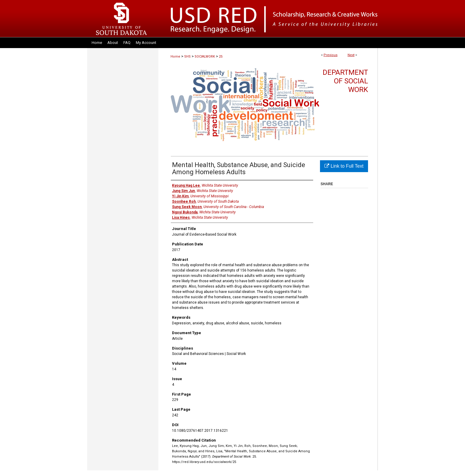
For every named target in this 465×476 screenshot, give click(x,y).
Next (351, 55)
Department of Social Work (345, 81)
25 (221, 57)
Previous (331, 55)
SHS (187, 57)
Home (175, 57)
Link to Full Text (344, 166)
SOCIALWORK (205, 57)
